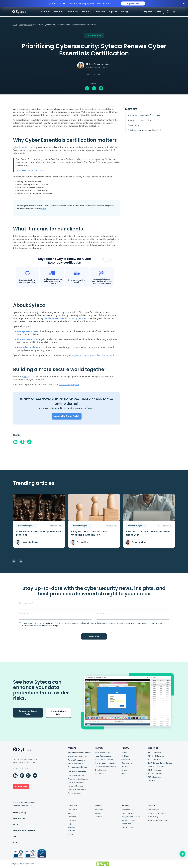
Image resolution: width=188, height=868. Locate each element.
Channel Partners (128, 813)
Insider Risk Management (104, 756)
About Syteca (133, 125)
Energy (124, 773)
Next (21, 561)
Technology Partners (129, 820)
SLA (15, 836)
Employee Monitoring (102, 753)
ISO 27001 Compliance (156, 766)
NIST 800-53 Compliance (157, 756)
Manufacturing (127, 763)
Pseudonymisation (74, 793)
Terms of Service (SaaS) (24, 830)
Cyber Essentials (21, 147)
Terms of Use (19, 818)
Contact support (154, 810)
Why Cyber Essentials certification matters (146, 115)
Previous (14, 561)
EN (174, 12)
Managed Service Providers (131, 817)
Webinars (71, 831)
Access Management (27, 526)
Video (70, 813)
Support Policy (153, 817)
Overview (151, 780)
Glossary (71, 834)
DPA (15, 842)
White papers (73, 827)
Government (126, 759)
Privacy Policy (54, 623)
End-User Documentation (157, 813)
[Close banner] (184, 3)
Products (46, 12)
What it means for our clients (140, 120)
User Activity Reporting (76, 782)
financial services (51, 318)
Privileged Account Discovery (78, 767)
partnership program (69, 385)
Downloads (72, 820)
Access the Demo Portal (67, 416)
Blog (15, 25)
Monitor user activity (28, 339)
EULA (15, 824)
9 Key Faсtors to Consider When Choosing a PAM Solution (89, 533)
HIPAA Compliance (155, 753)
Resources (73, 12)
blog (26, 377)
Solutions (59, 12)
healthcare (65, 318)
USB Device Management (77, 789)
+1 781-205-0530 (21, 769)
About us (98, 813)
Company (100, 12)
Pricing (124, 12)
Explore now (133, 3)
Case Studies (73, 810)
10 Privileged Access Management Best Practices (39, 533)
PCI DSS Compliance (155, 773)
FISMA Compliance (155, 777)
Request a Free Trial (152, 12)
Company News (26, 25)
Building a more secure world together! (145, 130)
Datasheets (72, 817)
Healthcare (125, 756)
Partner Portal (126, 824)
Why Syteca (99, 810)
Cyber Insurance (100, 770)
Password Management (76, 760)
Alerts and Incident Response (78, 779)
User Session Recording (76, 775)
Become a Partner (128, 827)
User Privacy (99, 773)
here (44, 209)
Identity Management (75, 763)
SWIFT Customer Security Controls (160, 763)
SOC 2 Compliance (155, 759)
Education (125, 766)
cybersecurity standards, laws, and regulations (95, 355)
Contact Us (21, 786)
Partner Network (127, 810)
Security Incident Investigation (105, 763)
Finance (124, 753)
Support (113, 12)
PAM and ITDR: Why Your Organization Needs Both (148, 533)
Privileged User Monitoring (77, 757)
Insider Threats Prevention (104, 759)
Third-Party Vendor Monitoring (105, 766)
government (81, 318)
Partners (86, 12)
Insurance (125, 770)
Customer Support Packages (158, 820)
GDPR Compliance (154, 770)
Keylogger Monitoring (76, 786)
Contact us (98, 817)
